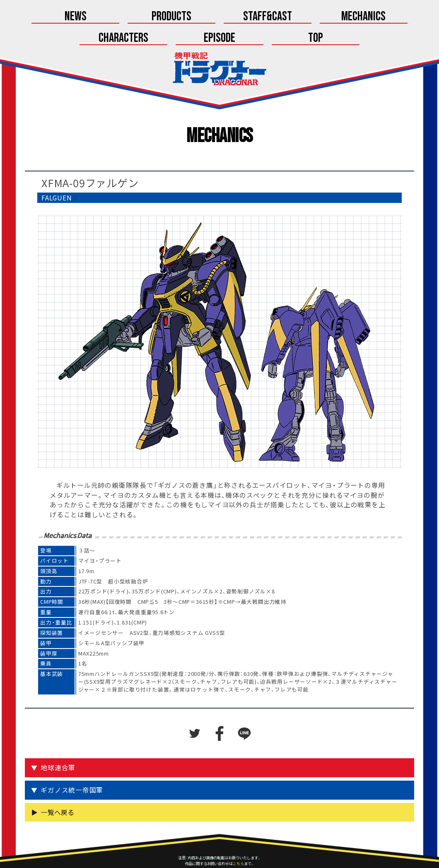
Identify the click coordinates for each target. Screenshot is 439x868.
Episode (341, 17)
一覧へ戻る (58, 791)
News (37, 17)
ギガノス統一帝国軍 (73, 769)
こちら (238, 843)
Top (402, 17)
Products (98, 17)
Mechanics (220, 17)
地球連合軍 (59, 747)
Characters (281, 17)
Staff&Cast (159, 17)
